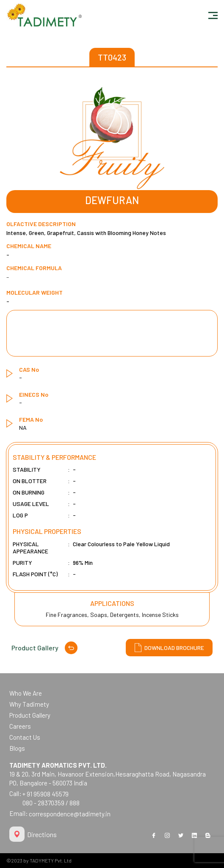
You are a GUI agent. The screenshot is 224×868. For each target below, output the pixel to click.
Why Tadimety (29, 704)
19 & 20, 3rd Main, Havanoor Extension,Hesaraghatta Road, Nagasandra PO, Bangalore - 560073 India (108, 774)
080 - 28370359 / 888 (51, 803)
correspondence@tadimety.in (70, 814)
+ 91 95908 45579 (46, 794)
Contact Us (25, 737)
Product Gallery (44, 648)
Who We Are (26, 693)
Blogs (17, 748)
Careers (20, 726)
